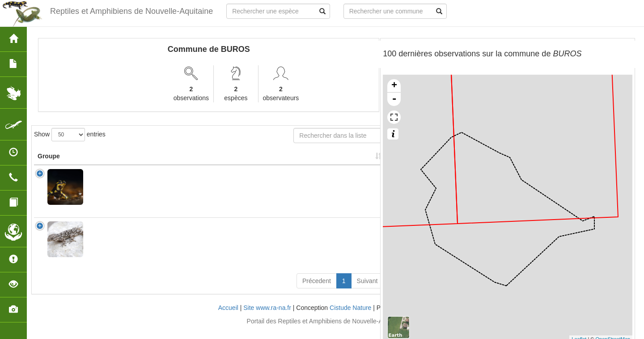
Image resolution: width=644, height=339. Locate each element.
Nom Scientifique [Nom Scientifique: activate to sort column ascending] (108, 161)
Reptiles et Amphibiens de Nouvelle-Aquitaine (130, 11)
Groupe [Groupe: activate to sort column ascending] (49, 165)
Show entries (70, 135)
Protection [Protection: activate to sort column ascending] (218, 165)
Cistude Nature (350, 317)
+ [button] (394, 86)
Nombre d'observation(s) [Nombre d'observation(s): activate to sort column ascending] (275, 161)
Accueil (228, 317)
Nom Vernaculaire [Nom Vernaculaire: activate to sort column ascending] (165, 161)
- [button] (394, 99)
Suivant (367, 290)
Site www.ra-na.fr (267, 317)
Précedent (317, 290)
